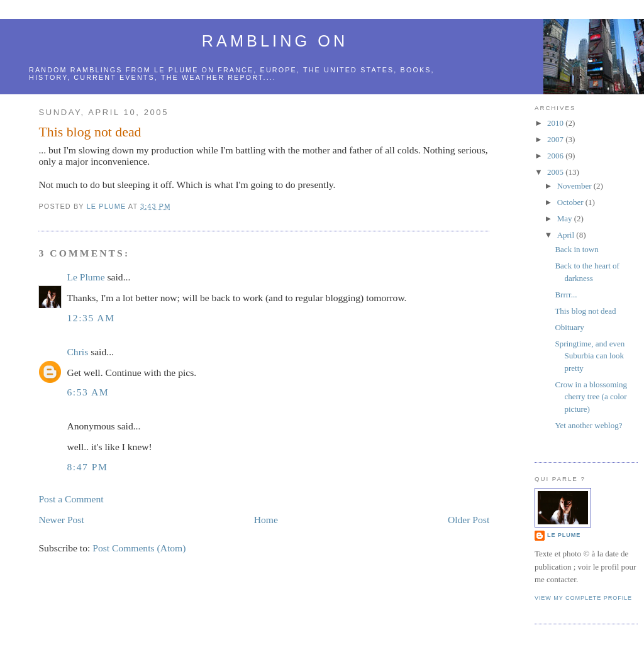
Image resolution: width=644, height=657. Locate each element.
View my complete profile (583, 598)
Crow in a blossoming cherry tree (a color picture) (591, 397)
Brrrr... (566, 295)
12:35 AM (91, 318)
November (575, 186)
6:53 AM (88, 392)
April (567, 235)
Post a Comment (71, 499)
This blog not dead (585, 311)
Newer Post (61, 520)
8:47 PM (87, 467)
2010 (556, 123)
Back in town (576, 249)
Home (266, 520)
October (571, 202)
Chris (77, 352)
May (566, 218)
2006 (556, 156)
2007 (556, 139)
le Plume (176, 70)
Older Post (469, 520)
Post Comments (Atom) (139, 548)
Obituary (569, 327)
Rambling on (275, 41)
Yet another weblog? (588, 425)
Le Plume (86, 277)
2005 (556, 172)
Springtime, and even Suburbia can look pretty (590, 356)
